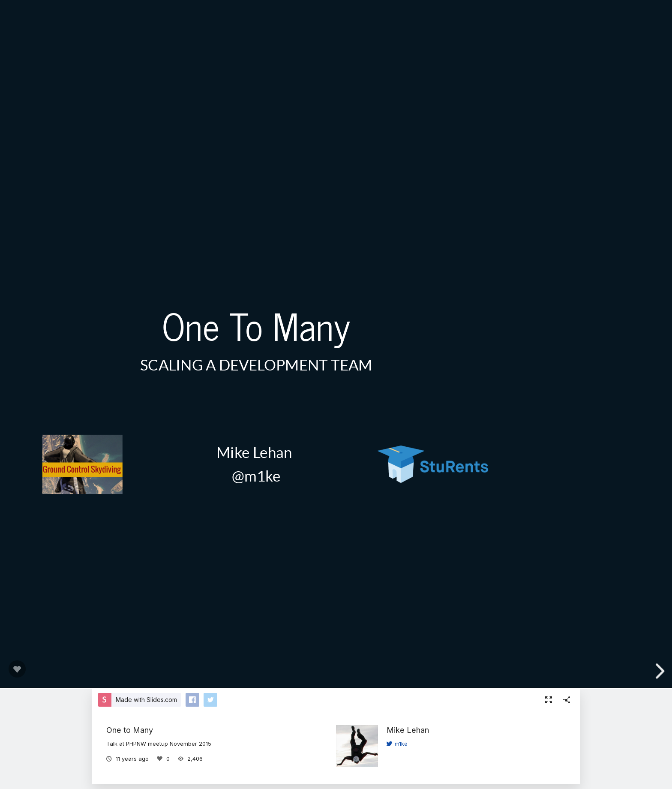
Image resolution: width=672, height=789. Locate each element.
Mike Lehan (408, 730)
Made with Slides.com (146, 700)
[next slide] (659, 671)
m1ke (397, 744)
